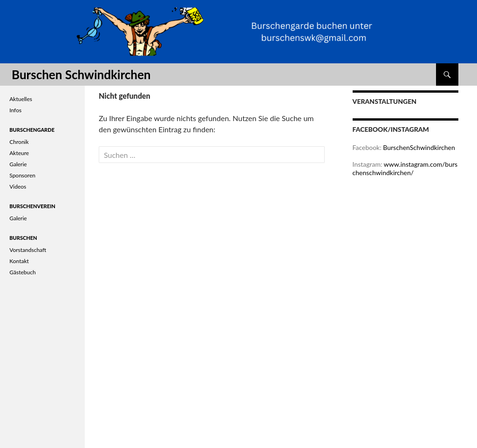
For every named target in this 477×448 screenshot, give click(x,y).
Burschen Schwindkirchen (81, 75)
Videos (18, 187)
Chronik (19, 142)
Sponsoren (22, 175)
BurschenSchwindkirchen (419, 147)
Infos (15, 110)
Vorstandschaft (28, 250)
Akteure (19, 153)
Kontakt (19, 261)
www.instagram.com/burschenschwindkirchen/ (405, 168)
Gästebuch (22, 272)
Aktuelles (21, 99)
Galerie (18, 164)
